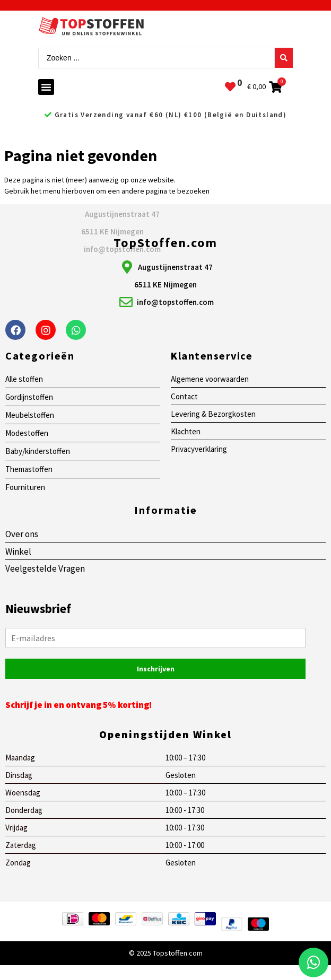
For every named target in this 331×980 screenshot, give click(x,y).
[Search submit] (284, 58)
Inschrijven (156, 669)
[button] (46, 87)
